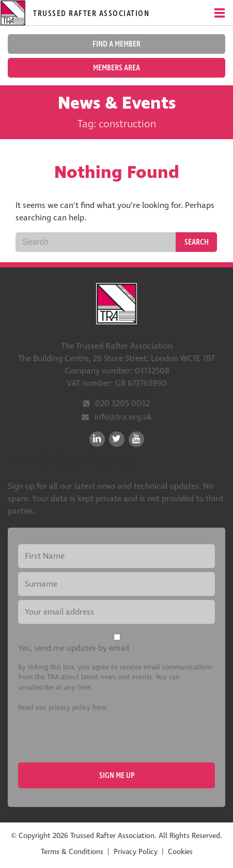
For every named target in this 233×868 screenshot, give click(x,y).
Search (197, 242)
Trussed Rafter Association (117, 304)
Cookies (180, 852)
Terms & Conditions (72, 852)
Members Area (116, 68)
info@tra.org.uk (123, 417)
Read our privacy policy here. (63, 708)
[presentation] (97, 737)
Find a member (116, 44)
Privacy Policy (136, 852)
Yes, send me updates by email (74, 648)
